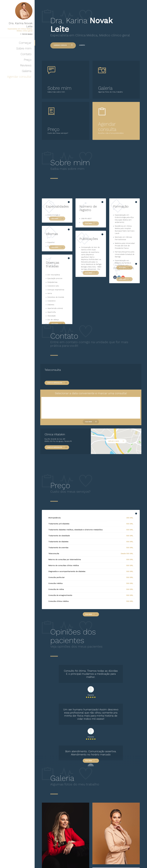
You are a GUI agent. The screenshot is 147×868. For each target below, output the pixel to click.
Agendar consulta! (19, 77)
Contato (26, 54)
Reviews (26, 65)
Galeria (27, 71)
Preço (28, 60)
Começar (25, 43)
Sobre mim (24, 48)
